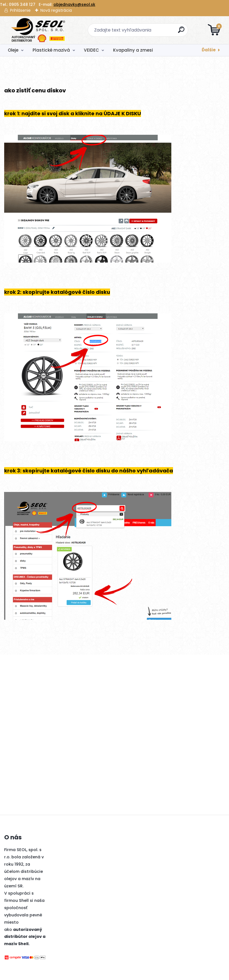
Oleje (13, 50)
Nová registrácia (56, 10)
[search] (182, 32)
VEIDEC (91, 50)
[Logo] (38, 30)
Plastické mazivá (51, 50)
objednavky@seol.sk (74, 4)
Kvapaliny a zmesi (133, 50)
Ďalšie (209, 50)
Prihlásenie (20, 10)
